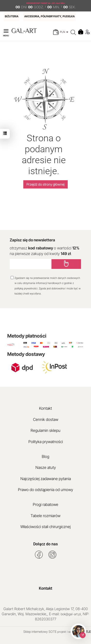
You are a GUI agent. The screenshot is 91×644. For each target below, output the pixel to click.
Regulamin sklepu (45, 430)
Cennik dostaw (46, 419)
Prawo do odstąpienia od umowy (45, 490)
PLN (64, 32)
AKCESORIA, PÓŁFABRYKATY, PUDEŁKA (50, 16)
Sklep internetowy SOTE (40, 632)
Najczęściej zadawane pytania (46, 479)
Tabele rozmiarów (45, 516)
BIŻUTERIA (12, 16)
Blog (45, 456)
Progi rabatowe (45, 504)
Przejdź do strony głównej (45, 184)
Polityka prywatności (46, 442)
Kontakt (45, 408)
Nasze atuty (46, 467)
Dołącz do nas (45, 544)
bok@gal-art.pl (71, 614)
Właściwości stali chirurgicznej (45, 527)
